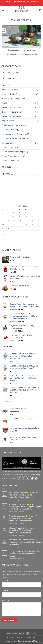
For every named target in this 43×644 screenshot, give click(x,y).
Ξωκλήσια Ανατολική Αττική (13, 125)
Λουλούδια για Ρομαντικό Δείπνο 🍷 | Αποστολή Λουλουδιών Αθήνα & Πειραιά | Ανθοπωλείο (25, 542)
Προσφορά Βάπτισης (10, 130)
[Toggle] (40, 90)
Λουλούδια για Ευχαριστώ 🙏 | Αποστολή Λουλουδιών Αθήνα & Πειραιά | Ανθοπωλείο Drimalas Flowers (25, 507)
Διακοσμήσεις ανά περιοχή (12, 112)
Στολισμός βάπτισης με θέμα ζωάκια (22, 50)
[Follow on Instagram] (23, 478)
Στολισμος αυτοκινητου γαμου (14, 152)
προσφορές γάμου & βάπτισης (14, 134)
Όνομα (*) (5, 580)
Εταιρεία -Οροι (30, 638)
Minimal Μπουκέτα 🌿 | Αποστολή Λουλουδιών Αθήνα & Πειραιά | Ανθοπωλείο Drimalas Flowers (22, 530)
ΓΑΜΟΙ (4, 103)
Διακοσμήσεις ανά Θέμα (11, 107)
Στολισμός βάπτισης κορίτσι (13, 156)
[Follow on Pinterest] (36, 478)
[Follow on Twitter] (28, 478)
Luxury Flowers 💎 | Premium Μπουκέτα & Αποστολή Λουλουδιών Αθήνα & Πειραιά (25, 554)
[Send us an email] (32, 478)
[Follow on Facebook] (19, 478)
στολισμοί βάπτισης (10, 143)
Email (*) (5, 590)
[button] (3, 10)
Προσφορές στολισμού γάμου (14, 138)
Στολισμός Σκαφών (9, 161)
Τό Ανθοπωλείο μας (15, 638)
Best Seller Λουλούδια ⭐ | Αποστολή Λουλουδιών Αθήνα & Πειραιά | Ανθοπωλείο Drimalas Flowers (23, 495)
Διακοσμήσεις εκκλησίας (11, 116)
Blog (3, 85)
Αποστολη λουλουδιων (11, 94)
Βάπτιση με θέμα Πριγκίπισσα (14, 98)
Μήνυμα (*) (6, 600)
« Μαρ (4, 234)
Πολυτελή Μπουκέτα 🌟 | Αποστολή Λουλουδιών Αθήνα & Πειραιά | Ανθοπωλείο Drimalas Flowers (23, 518)
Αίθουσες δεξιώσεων (10, 90)
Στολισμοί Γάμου (8, 147)
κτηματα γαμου (8, 121)
